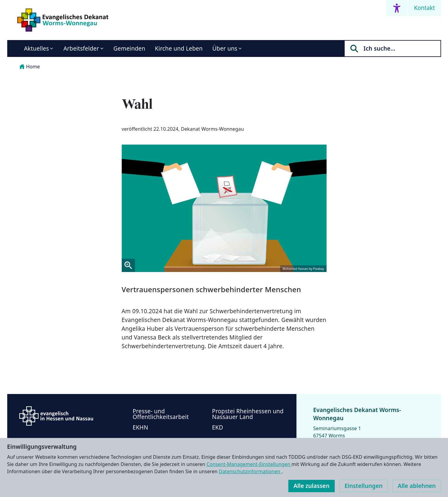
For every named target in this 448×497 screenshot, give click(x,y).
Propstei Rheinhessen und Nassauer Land (248, 414)
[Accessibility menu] (397, 8)
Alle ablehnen (417, 486)
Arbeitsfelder (81, 48)
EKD (218, 427)
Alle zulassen (311, 486)
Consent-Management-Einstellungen (249, 464)
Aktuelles (37, 48)
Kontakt (425, 8)
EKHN (140, 427)
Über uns (225, 48)
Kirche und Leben (179, 48)
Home (30, 67)
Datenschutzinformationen (250, 471)
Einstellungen (364, 486)
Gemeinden (130, 48)
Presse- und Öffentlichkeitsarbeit (161, 414)
